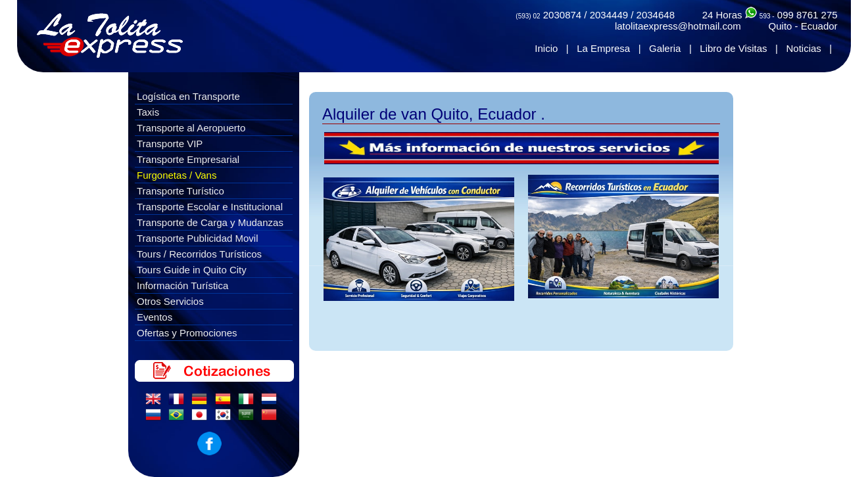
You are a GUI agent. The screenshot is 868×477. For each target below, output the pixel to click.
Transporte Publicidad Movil (198, 238)
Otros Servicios (170, 301)
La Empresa (603, 48)
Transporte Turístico (181, 191)
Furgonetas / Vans (177, 175)
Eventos (155, 317)
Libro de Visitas (733, 48)
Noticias (804, 48)
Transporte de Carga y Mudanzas (210, 222)
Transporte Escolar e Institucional (210, 207)
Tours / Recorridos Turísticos (199, 254)
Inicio (546, 48)
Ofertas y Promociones (187, 333)
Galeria (665, 48)
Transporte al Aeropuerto (191, 128)
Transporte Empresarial (188, 159)
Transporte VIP (170, 144)
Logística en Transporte (188, 96)
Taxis (148, 112)
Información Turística (182, 285)
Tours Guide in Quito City (192, 270)
